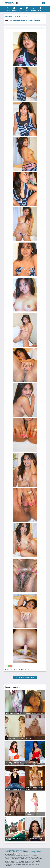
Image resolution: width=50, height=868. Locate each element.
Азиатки (16, 20)
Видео (27, 9)
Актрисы (40, 9)
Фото (21, 9)
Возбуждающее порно (35, 852)
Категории (14, 9)
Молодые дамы (25, 20)
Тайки (33, 20)
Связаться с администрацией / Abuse (15, 850)
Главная (8, 9)
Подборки (34, 9)
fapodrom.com (10, 3)
